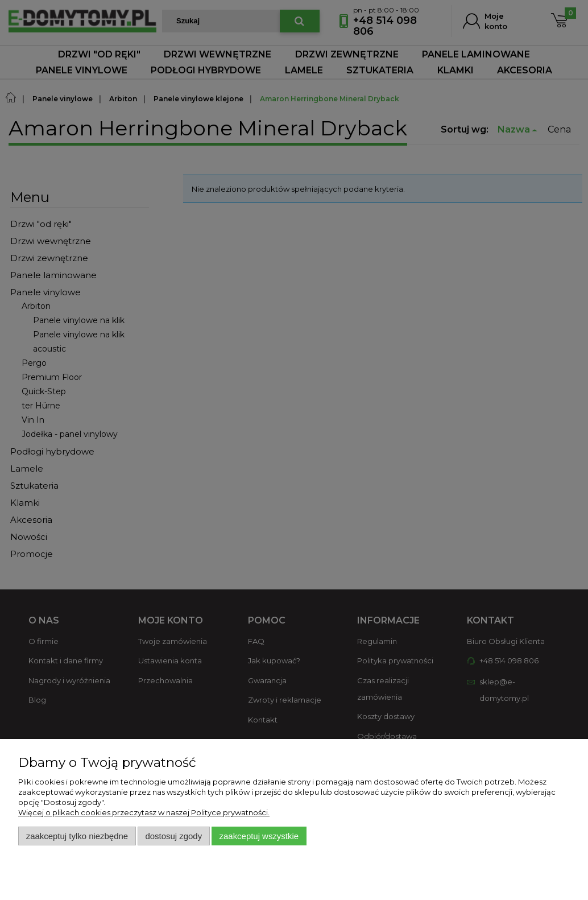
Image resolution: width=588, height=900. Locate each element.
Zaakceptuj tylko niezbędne (77, 836)
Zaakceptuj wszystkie (259, 836)
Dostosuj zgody (173, 836)
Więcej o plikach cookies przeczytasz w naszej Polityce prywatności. (144, 812)
